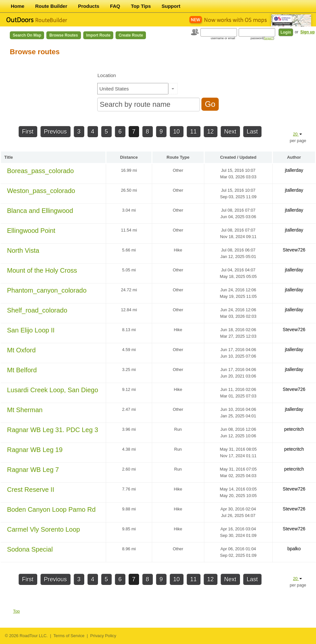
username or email (223, 38)
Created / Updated (238, 157)
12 (211, 132)
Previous (55, 132)
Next (230, 132)
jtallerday (294, 170)
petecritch (294, 429)
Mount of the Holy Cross (42, 270)
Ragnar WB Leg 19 (35, 450)
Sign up (308, 32)
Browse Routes (63, 35)
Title (9, 157)
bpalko (294, 549)
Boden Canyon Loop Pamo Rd (51, 509)
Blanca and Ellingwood (40, 211)
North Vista (23, 250)
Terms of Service (69, 636)
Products (89, 6)
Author (294, 157)
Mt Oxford (22, 350)
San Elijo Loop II (31, 330)
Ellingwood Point (31, 231)
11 (194, 132)
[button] (173, 89)
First (28, 132)
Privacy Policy (103, 636)
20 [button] (297, 134)
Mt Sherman (25, 410)
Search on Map (27, 35)
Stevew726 (294, 250)
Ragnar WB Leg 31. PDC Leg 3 (53, 430)
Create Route (131, 35)
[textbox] (133, 89)
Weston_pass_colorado (41, 191)
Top (16, 611)
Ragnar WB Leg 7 (33, 470)
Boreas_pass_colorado (41, 171)
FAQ (115, 6)
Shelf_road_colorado (37, 310)
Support (171, 6)
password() (262, 38)
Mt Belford (22, 370)
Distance (129, 157)
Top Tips (141, 6)
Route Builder (51, 6)
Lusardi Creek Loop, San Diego (53, 390)
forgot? (269, 38)
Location (107, 75)
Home (18, 6)
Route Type (178, 157)
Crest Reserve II (31, 490)
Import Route (98, 35)
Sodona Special (30, 549)
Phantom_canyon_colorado (47, 290)
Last (252, 132)
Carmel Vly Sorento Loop (44, 529)
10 (177, 132)
